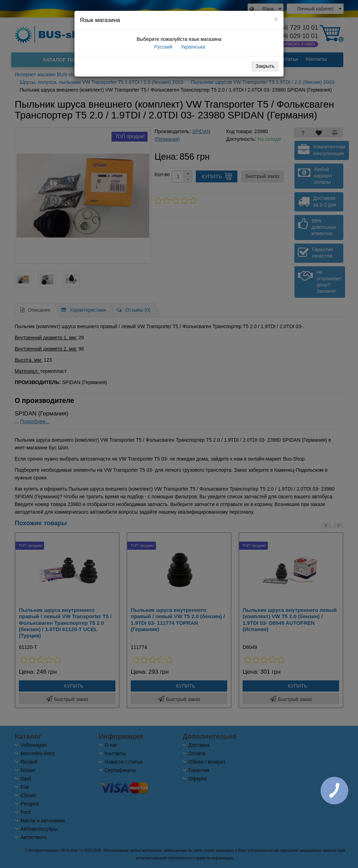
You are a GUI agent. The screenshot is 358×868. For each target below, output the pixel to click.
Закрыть (265, 66)
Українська (192, 47)
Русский (163, 47)
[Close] (276, 19)
